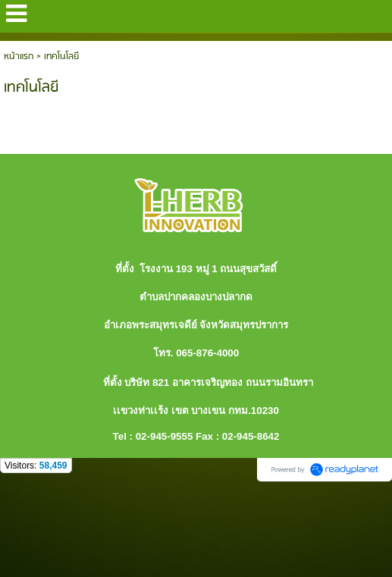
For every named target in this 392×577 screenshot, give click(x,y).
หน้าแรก (19, 56)
